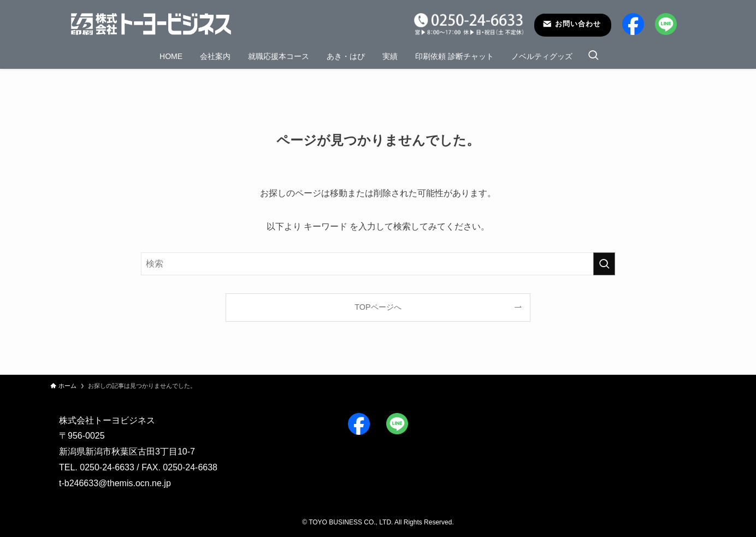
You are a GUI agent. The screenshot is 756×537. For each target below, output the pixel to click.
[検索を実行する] (604, 264)
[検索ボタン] (593, 56)
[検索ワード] (378, 264)
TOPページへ (378, 307)
